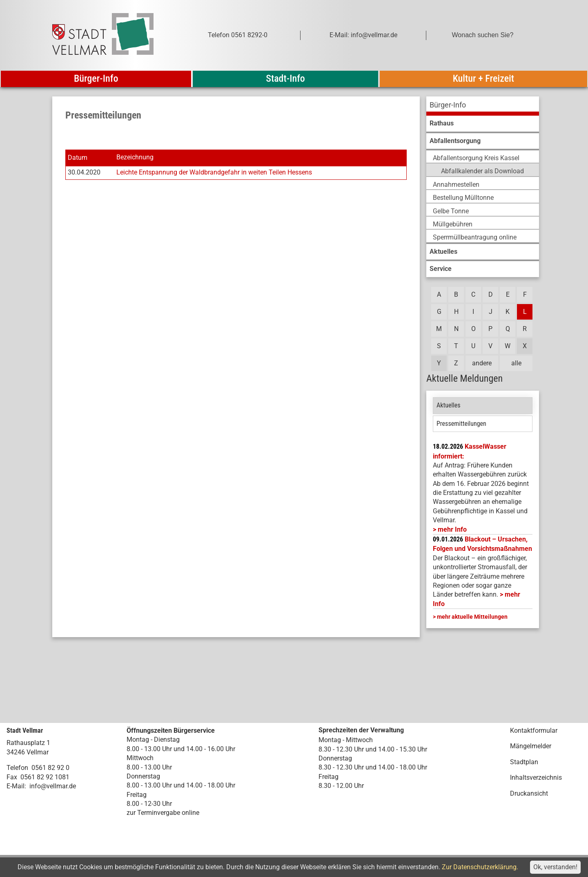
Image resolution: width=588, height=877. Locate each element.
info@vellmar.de (53, 786)
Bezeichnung (135, 158)
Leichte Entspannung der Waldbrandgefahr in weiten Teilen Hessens (214, 172)
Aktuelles (449, 405)
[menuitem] (483, 106)
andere (482, 363)
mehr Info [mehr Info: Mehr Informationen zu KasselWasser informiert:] (452, 529)
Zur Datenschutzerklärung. (480, 867)
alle (516, 363)
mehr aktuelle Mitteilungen (472, 617)
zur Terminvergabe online (163, 813)
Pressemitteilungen (461, 424)
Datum (78, 158)
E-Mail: (16, 786)
